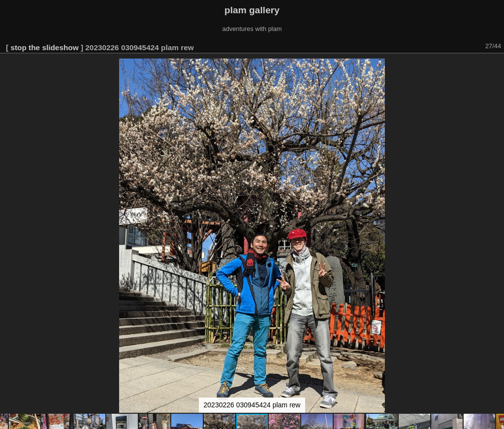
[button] (495, 67)
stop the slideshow (44, 47)
